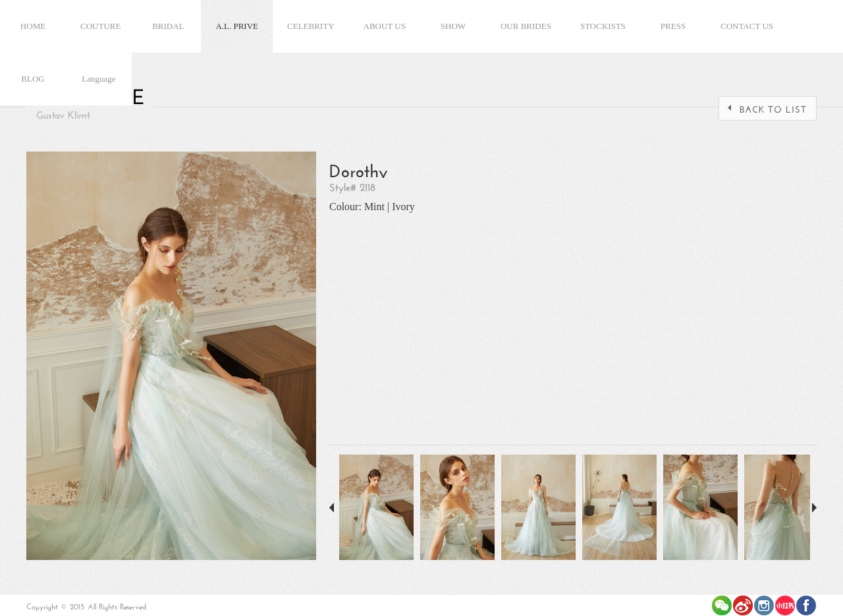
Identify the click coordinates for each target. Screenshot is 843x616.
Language (98, 79)
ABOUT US (385, 26)
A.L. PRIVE (237, 26)
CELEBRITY (311, 26)
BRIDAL (168, 26)
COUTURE (100, 26)
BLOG (33, 79)
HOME (33, 26)
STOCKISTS (603, 26)
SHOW (453, 26)
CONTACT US (747, 26)
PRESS (673, 26)
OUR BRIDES (526, 26)
